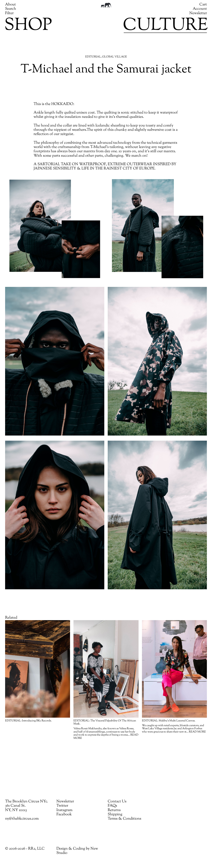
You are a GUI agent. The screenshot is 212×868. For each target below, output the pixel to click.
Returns (114, 810)
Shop (28, 26)
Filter (9, 13)
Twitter (62, 806)
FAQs (112, 806)
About (10, 5)
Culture (165, 26)
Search (11, 9)
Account (200, 9)
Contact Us (117, 802)
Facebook (64, 814)
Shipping (115, 814)
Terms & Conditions (124, 819)
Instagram (64, 810)
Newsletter (198, 13)
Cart (203, 5)
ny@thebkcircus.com (22, 819)
